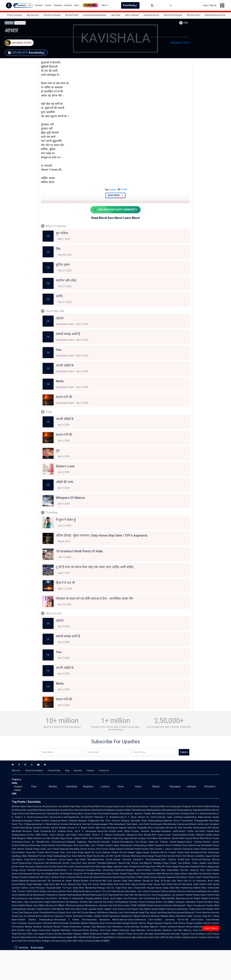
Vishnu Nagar (172, 867)
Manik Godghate (70, 821)
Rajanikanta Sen (76, 817)
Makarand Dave (104, 927)
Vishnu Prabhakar (173, 845)
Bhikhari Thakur (191, 863)
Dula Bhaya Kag (164, 913)
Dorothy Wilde (34, 835)
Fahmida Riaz (53, 814)
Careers (90, 771)
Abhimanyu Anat (139, 856)
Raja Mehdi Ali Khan (202, 810)
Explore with (27, 53)
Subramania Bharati (187, 824)
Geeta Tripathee (194, 842)
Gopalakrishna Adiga (193, 817)
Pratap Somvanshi (134, 934)
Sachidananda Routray (29, 874)
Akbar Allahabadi (30, 856)
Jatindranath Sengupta (83, 898)
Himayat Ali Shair (174, 828)
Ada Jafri (105, 856)
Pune (34, 786)
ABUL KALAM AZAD (82, 937)
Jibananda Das (105, 905)
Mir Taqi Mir (116, 856)
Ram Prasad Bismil (41, 852)
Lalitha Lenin (203, 824)
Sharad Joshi (42, 867)
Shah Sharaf (167, 884)
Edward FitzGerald (125, 849)
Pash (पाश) (22, 941)
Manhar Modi (63, 909)
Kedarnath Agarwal (92, 877)
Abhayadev (67, 845)
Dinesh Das (56, 898)
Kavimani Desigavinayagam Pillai (98, 824)
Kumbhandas (60, 870)
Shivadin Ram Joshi (61, 852)
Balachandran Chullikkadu (103, 810)
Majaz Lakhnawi (114, 867)
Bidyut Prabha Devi (189, 831)
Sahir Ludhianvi (132, 15)
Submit (184, 752)
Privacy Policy (54, 771)
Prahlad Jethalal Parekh (97, 916)
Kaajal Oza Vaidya (147, 913)
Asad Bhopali (145, 835)
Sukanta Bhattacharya (87, 905)
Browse (39, 5)
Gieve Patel (197, 806)
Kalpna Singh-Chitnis (26, 859)
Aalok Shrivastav (27, 867)
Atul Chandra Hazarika (109, 814)
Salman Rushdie (25, 849)
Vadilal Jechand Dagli (197, 916)
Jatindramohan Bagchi (40, 902)
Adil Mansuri (103, 913)
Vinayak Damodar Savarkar (127, 859)
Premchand (155, 891)
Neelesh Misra (35, 941)
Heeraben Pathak (35, 909)
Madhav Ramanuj (167, 909)
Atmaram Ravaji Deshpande (37, 831)
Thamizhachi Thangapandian (195, 821)
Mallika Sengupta (176, 902)
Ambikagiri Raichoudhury (72, 814)
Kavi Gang (190, 870)
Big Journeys (33, 15)
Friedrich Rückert (151, 870)
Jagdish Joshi (111, 909)
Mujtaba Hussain (67, 828)
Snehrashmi (79, 916)
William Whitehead (67, 905)
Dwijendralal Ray (115, 895)
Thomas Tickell (25, 891)
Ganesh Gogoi (91, 814)
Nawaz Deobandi (34, 828)
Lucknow (105, 786)
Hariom (211, 937)
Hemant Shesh (175, 856)
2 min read (20, 23)
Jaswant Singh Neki (123, 881)
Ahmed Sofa (24, 814)
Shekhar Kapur (112, 845)
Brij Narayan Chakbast (181, 806)
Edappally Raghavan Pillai (79, 842)
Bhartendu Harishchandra (114, 877)
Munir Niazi (55, 884)
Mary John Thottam (95, 845)
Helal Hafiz (129, 895)
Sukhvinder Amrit (204, 881)
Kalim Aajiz (101, 867)
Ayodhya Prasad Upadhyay (142, 902)
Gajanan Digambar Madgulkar (133, 828)
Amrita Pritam (72, 15)
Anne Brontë (106, 859)
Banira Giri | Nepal (35, 937)
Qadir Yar (61, 888)
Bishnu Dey (162, 902)
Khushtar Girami (50, 806)
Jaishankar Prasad (194, 902)
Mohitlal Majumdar (176, 898)
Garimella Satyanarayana (195, 828)
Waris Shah (207, 888)
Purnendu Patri (136, 898)
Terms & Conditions (34, 771)
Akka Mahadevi (159, 814)
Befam (39, 916)
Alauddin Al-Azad (110, 842)
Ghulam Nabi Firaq (97, 828)
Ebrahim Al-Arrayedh (91, 881)
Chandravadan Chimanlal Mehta (43, 923)
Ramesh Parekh (61, 927)
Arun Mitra (161, 898)
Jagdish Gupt (206, 863)
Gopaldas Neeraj (202, 923)
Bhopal (156, 786)
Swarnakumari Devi (130, 842)
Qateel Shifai (91, 835)
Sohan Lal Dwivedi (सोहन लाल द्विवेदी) (94, 941)
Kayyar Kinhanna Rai (153, 852)
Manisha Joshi (116, 913)
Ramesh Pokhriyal (94, 817)
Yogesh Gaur (73, 859)
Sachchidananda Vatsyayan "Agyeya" (172, 934)
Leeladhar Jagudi (203, 856)
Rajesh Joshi (138, 824)
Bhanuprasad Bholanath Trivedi (187, 913)
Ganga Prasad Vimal (157, 856)
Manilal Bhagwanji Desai (93, 923)
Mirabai (55, 874)
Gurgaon (18, 786)
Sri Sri (192, 881)
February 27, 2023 (179, 43)
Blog (67, 771)
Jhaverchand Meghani (49, 930)
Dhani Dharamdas (105, 870)
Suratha (112, 831)
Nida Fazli (107, 881)
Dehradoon (210, 786)
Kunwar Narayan (158, 877)
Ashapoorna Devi (42, 898)
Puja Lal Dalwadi (27, 916)
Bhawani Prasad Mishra (104, 937)
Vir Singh (116, 888)
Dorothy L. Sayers (163, 849)
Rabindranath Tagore (183, 905)
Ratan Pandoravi (34, 806)
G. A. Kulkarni (105, 835)
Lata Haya (149, 934)
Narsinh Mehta (185, 927)
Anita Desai (79, 845)
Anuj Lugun (124, 838)
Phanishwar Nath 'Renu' (39, 877)
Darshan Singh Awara (149, 884)
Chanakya (91, 870)
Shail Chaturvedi (193, 859)
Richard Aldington (196, 835)
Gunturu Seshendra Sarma (51, 859)
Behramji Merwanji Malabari (155, 916)
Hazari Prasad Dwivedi (133, 867)
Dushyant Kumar (152, 15)
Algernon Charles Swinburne (164, 927)
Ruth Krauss (158, 835)
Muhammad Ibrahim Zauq (63, 863)
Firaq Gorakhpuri (198, 934)
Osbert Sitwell (202, 877)
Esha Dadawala (131, 913)
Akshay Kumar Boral (105, 898)
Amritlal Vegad (58, 838)
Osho (186, 881)
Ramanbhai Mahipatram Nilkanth (125, 916)
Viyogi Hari (78, 874)
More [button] (104, 5)
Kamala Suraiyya (138, 838)
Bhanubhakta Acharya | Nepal (58, 937)
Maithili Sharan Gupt (28, 905)
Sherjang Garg (128, 821)
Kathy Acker (131, 891)
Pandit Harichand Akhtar (137, 806)
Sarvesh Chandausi (97, 863)
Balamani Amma (172, 821)
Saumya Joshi (125, 909)
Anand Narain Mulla (91, 806)
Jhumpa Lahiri (63, 835)
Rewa (121, 786)
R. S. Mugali (81, 828)
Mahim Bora (88, 838)
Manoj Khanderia (178, 916)
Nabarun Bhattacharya (49, 810)
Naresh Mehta (76, 877)
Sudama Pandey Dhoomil (115, 852)
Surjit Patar (82, 884)
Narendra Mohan (82, 810)
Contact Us (104, 771)
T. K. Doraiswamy (76, 870)
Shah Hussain (148, 888)
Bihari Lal (64, 877)
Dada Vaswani (207, 831)
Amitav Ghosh (48, 835)
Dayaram (159, 923)
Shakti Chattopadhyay (118, 902)
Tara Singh (46, 874)
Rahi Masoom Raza (188, 930)
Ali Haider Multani (71, 881)
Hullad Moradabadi (89, 859)
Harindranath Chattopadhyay (134, 845)
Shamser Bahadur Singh (106, 838)
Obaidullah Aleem (199, 867)
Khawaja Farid (104, 888)
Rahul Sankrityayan (153, 824)
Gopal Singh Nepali (81, 852)
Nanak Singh (192, 884)
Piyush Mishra (112, 930)
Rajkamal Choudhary (176, 877)
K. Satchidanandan (152, 859)
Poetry (9, 23)
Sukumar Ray (100, 902)
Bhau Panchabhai (157, 828)
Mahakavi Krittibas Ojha (81, 902)
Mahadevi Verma (145, 930)
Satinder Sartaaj (141, 881)
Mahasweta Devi (38, 814)
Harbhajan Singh (41, 884)
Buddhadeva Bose (204, 891)
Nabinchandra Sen (60, 902)
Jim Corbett (152, 817)
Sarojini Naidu (147, 842)
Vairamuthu (102, 831)
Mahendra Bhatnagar (31, 845)
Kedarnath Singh (128, 930)
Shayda (155, 909)
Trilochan (116, 821)
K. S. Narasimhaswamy (206, 814)
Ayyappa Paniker (32, 821)
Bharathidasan (170, 824)
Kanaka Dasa (173, 814)
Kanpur (18, 790)
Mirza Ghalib (175, 937)
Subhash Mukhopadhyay (70, 895)
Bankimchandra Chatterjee (160, 905)
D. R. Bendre (28, 817)
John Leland (143, 891)
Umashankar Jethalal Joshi (83, 927)
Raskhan (55, 877)
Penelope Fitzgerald (46, 888)
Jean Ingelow (40, 934)
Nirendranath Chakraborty (45, 895)
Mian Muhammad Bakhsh (188, 888)
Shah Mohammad (88, 888)
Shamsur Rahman (186, 891)
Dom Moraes (188, 856)
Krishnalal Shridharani (70, 923)
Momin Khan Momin (202, 838)
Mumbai (53, 786)
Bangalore (88, 786)
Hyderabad (71, 786)
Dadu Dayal (167, 870)
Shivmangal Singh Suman (113, 806)
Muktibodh (24, 881)
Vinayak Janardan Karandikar (146, 831)
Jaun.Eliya (115, 15)
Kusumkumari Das (24, 898)
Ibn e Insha (69, 867)
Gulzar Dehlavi (200, 849)
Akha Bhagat (123, 923)
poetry (110, 190)
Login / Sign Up (210, 5)
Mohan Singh (26, 884)
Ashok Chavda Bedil (42, 913)
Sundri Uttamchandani (176, 835)
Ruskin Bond (150, 867)
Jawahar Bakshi (96, 909)
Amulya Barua (126, 814)
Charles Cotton (28, 888)
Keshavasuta (112, 828)
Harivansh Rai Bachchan (49, 881)
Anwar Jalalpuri (74, 838)
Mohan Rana (25, 852)
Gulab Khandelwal (193, 852)
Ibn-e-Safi (63, 817)
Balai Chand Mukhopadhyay (149, 821)
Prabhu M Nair (143, 877)
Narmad (123, 920)
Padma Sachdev (169, 891)
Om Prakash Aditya (174, 852)
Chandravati (149, 898)
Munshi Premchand (173, 15)
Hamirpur (191, 786)
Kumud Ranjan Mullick (197, 898)
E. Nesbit (191, 877)
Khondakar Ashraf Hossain (82, 849)
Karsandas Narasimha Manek (103, 920)
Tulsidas (147, 814)
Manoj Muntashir (140, 937)
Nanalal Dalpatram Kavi (166, 930)
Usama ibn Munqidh (34, 842)
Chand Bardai (66, 874)
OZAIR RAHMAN (138, 905)
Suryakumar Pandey (204, 905)
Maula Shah (113, 884)
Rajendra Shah (171, 923)
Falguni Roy (122, 898)
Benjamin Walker (123, 810)
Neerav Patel (50, 909)
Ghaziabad (175, 786)
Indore (138, 786)
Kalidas (209, 835)
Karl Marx (131, 877)
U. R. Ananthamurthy (114, 817)
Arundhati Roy (67, 810)
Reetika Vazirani (51, 828)
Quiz (77, 5)
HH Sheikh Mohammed (95, 874)
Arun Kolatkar (59, 831)
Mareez (93, 913)
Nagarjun (181, 842)
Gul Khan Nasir (203, 870)
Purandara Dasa (187, 814)
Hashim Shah (206, 884)
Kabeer (106, 934)
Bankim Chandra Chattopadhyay (36, 920)
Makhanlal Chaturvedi (71, 930)
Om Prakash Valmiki (166, 842)
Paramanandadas (45, 870)
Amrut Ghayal (58, 913)
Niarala (33, 881)
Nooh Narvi (82, 863)
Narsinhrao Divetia (121, 927)
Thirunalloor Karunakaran (159, 838)
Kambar (208, 817)
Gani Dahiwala (25, 913)
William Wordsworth (48, 905)
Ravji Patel (201, 909)
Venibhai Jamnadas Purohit (169, 920)
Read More (116, 195)
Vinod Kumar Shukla (106, 849)
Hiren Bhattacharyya (55, 842)
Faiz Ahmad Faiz (135, 863)
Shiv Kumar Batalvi (97, 884)
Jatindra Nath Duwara (182, 838)
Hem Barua (53, 891)
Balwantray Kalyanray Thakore (58, 916)
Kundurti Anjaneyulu (51, 821)
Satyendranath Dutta (51, 845)
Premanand (111, 923)
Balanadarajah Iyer (62, 856)
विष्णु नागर (161, 867)
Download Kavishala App (95, 15)
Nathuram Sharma (116, 863)
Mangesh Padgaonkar (89, 821)
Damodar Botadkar (140, 927)
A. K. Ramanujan (88, 831)
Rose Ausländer (148, 874)
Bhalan (210, 909)
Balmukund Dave (144, 920)
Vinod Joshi (71, 913)
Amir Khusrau (51, 817)
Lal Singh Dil (157, 881)
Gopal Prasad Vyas (173, 863)
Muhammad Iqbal (82, 891)
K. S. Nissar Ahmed (135, 817)
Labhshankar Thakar (186, 909)
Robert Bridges (40, 891)
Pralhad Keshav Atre (144, 849)
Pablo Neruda (118, 891)
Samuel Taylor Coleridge (170, 817)
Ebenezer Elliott (25, 934)
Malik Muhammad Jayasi (168, 874)
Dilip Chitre (105, 821)
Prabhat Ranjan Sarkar (196, 895)
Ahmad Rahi (180, 884)
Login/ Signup (211, 928)
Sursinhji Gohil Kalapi (27, 930)
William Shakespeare (93, 934)
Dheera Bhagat (186, 923)
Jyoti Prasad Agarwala (58, 849)
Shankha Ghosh (25, 895)
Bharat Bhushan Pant (93, 930)
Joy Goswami (178, 895)
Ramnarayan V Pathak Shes (70, 920)
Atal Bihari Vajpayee (72, 934)
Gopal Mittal (32, 810)
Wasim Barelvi (93, 856)
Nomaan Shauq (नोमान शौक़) (64, 941)
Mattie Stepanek (156, 845)
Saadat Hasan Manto (130, 874)
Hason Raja (23, 902)
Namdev (97, 842)
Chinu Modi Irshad (79, 909)
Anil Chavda (83, 913)
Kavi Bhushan (206, 874)
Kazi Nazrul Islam (122, 905)
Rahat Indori (77, 835)
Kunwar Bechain (54, 934)
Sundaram (22, 923)
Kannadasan (120, 824)
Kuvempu (39, 817)
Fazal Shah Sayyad (129, 884)
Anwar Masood (68, 884)
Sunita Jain (72, 831)
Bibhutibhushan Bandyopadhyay (177, 810)
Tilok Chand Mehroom (159, 806)
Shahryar (126, 856)
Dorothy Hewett (56, 867)
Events (48, 5)
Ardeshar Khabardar (43, 927)
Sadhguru (47, 941)
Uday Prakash (113, 874)
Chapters (58, 5)
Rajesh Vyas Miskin (141, 909)
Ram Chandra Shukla (173, 859)
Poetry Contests (15, 15)
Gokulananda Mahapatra (125, 835)
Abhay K (67, 898)
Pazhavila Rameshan (183, 849)
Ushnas (131, 920)
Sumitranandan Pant (85, 867)
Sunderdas (120, 870)
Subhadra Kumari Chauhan (217, 15)
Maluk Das (178, 870)
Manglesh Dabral (134, 870)
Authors (68, 5)
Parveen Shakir (46, 856)
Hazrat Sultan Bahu (165, 888)
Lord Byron (96, 891)
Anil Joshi (190, 920)
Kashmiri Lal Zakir (42, 838)
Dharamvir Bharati (52, 15)
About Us (16, 771)
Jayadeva (138, 814)
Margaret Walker (25, 838)
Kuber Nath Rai (79, 856)
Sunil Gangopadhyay (161, 895)
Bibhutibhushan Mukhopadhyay (147, 810)
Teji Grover (96, 852)
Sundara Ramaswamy (71, 824)
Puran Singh (72, 888)
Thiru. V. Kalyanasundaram (30, 824)
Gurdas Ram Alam (173, 881)
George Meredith (27, 870)
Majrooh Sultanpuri (153, 863)
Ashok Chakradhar (190, 874)
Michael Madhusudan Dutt (95, 895)
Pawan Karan (40, 849)
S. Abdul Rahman (52, 824)
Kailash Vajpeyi (135, 852)
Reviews (78, 771)
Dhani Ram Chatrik (131, 888)
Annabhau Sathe (170, 831)
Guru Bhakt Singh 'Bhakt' (70, 806)
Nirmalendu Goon (143, 895)
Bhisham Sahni (19, 806)
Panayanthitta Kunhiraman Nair (34, 863)
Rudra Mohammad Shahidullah (197, 845)
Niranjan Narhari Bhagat (142, 923)
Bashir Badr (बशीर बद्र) (158, 937)
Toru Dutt (106, 891)
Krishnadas (184, 867)
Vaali (129, 824)
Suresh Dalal (204, 920)
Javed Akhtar (124, 831)
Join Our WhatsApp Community (115, 210)
